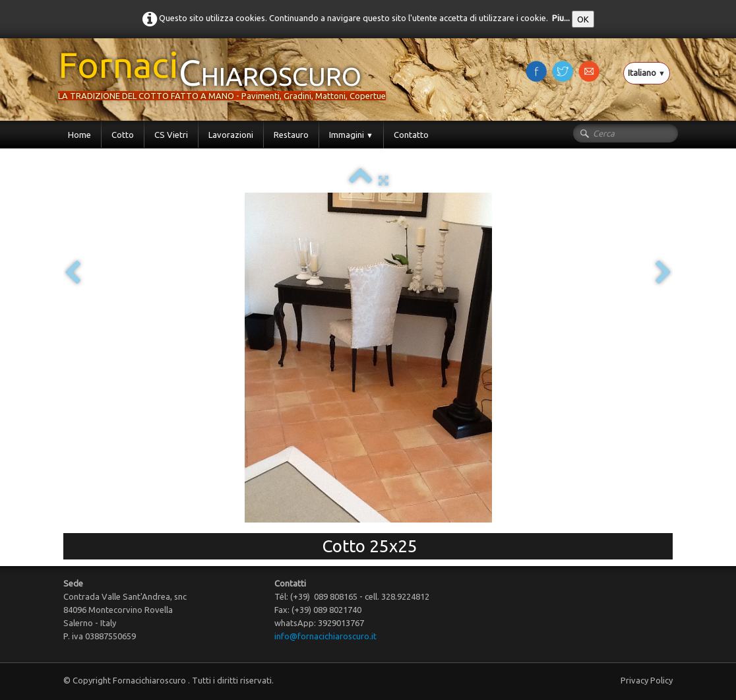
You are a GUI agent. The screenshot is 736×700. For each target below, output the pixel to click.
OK (583, 19)
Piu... (561, 18)
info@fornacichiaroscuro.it (325, 636)
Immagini (351, 135)
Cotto (123, 135)
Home (79, 135)
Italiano (647, 73)
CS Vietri (171, 135)
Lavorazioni (231, 135)
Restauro (291, 135)
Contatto (411, 135)
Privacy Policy (647, 680)
